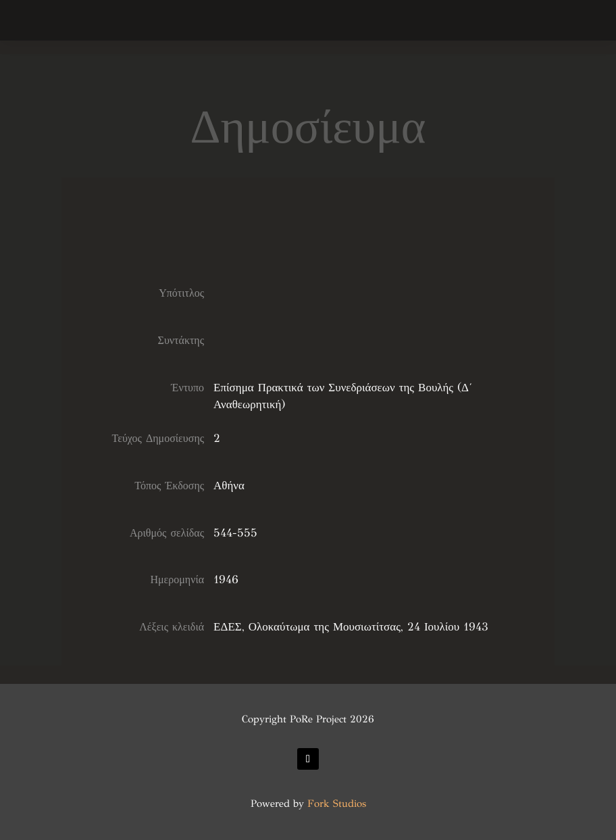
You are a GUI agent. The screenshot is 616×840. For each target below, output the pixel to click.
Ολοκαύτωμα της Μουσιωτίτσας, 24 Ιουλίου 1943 (369, 627)
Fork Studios (337, 804)
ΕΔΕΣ (228, 627)
